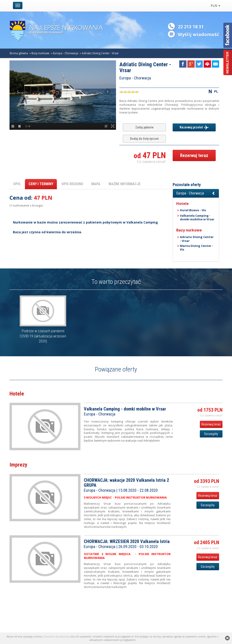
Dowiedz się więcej (55, 636)
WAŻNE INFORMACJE (124, 184)
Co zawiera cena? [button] (151, 162)
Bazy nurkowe (40, 53)
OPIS (17, 184)
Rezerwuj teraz (194, 155)
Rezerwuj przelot (194, 128)
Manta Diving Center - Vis (197, 248)
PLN (215, 6)
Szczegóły (211, 434)
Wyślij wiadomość (198, 34)
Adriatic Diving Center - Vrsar (100, 53)
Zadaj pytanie (144, 127)
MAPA (96, 184)
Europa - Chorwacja (66, 53)
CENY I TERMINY (41, 184)
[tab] (196, 193)
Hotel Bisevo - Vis (193, 210)
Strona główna (19, 53)
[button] (196, 193)
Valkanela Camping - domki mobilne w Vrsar (197, 217)
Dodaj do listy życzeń (144, 139)
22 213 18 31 (191, 27)
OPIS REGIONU (72, 184)
